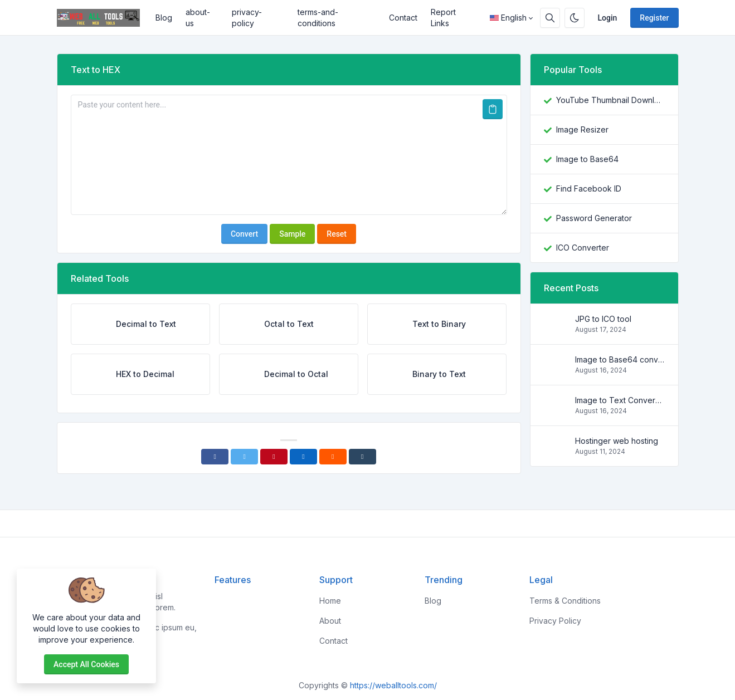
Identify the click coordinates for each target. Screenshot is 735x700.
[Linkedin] (303, 457)
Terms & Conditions (565, 601)
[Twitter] (244, 457)
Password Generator (594, 218)
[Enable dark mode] (575, 18)
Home (330, 601)
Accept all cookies (86, 664)
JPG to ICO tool (603, 319)
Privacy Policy (555, 621)
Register (654, 18)
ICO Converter (583, 248)
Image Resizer (582, 129)
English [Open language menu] (508, 18)
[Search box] (550, 18)
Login (608, 18)
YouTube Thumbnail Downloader (610, 100)
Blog (164, 18)
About (330, 621)
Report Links (443, 18)
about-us (198, 18)
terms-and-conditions (318, 18)
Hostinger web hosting (617, 441)
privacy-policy (247, 18)
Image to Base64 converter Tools (620, 359)
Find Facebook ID (589, 189)
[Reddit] (333, 457)
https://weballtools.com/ (393, 685)
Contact (403, 18)
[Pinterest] (274, 457)
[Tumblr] (362, 457)
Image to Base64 (587, 159)
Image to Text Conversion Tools (620, 400)
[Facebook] (215, 457)
